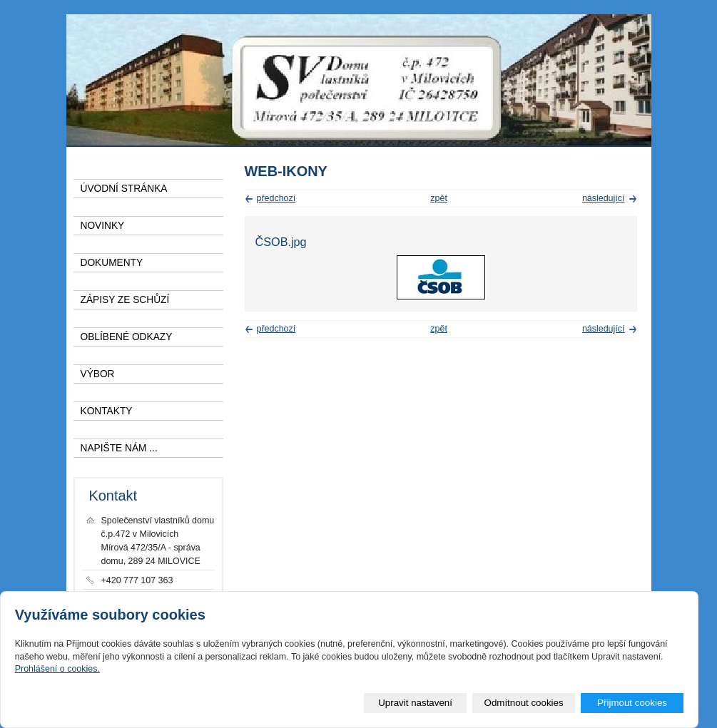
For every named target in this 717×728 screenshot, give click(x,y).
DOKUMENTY (112, 263)
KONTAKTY (107, 411)
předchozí (276, 198)
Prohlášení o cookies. (57, 669)
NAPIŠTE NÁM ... (119, 448)
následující (604, 198)
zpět (439, 198)
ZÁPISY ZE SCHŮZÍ (125, 300)
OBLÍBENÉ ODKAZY (127, 337)
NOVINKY (103, 226)
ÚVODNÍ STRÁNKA (124, 189)
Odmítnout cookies (524, 703)
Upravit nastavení (415, 703)
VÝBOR (98, 374)
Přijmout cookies (632, 703)
